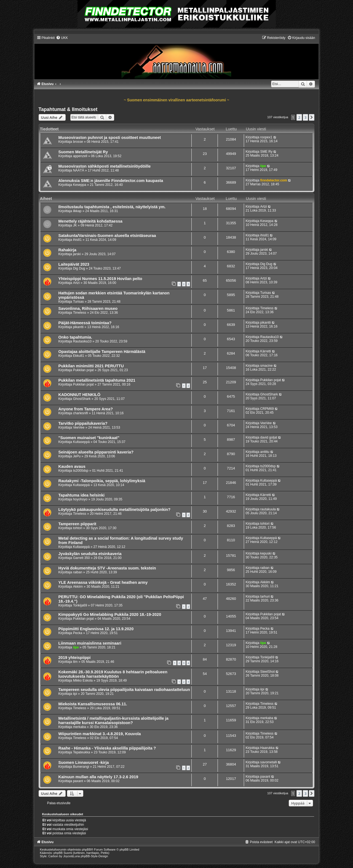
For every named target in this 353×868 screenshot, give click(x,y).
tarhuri (265, 597)
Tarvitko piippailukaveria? (83, 423)
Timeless (80, 313)
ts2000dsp (81, 471)
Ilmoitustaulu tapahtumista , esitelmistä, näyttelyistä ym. (112, 207)
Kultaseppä (81, 442)
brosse (78, 142)
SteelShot (268, 672)
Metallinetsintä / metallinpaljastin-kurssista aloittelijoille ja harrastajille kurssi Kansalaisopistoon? (113, 721)
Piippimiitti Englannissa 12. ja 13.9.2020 (96, 629)
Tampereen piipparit (77, 524)
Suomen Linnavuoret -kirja (84, 763)
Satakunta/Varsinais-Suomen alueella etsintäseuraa (107, 236)
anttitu (265, 452)
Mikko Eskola (83, 680)
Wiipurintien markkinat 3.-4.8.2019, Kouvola (100, 734)
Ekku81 (79, 356)
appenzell (80, 156)
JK (75, 225)
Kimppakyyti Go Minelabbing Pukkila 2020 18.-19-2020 (110, 614)
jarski (77, 254)
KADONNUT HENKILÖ (79, 395)
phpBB (86, 849)
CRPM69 (267, 409)
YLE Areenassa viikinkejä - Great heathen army (103, 582)
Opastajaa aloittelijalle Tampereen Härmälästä (102, 352)
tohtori (78, 528)
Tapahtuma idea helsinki (82, 495)
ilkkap (77, 211)
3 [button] (305, 117)
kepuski (266, 553)
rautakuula (268, 509)
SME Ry (266, 152)
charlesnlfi (81, 413)
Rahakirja (67, 250)
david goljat (269, 437)
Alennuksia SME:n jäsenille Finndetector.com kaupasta (111, 181)
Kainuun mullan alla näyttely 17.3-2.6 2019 (98, 777)
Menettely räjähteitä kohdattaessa (90, 221)
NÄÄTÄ (79, 170)
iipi (75, 694)
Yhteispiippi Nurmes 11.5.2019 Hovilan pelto (100, 279)
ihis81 (77, 240)
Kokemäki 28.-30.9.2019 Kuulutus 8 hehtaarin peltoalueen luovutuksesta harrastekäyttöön (113, 674)
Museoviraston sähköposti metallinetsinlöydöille (105, 166)
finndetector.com (274, 180)
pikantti (78, 327)
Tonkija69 (80, 605)
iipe (263, 166)
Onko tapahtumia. (75, 337)
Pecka (78, 633)
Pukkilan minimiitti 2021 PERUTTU (91, 366)
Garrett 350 (81, 558)
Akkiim (78, 587)
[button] (312, 117)
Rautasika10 (82, 341)
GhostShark (82, 399)
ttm (75, 662)
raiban (78, 572)
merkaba (80, 727)
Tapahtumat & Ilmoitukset (68, 109)
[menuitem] (62, 38)
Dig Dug (79, 268)
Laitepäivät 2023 (74, 264)
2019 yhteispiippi (75, 658)
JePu (77, 456)
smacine (267, 366)
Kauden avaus (72, 466)
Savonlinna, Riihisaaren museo (88, 308)
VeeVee (79, 428)
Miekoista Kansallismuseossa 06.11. (93, 704)
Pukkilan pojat (83, 370)
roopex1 (266, 137)
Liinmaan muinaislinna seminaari (90, 643)
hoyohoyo (80, 499)
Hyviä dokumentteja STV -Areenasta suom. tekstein (107, 568)
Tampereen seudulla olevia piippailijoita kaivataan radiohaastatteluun (124, 690)
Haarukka (268, 748)
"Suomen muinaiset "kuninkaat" (89, 438)
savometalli (269, 762)
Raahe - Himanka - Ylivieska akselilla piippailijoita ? (107, 748)
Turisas (78, 302)
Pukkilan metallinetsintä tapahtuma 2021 (97, 380)
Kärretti (266, 351)
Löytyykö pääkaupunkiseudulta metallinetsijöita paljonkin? (115, 510)
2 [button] (299, 117)
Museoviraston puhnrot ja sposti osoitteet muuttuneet (110, 138)
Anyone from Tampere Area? (86, 409)
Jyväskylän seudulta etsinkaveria (90, 554)
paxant (78, 781)
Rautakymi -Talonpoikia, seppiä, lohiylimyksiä (102, 481)
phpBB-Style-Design (94, 856)
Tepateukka (82, 752)
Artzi (264, 207)
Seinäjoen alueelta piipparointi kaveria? (96, 452)
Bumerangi (81, 767)
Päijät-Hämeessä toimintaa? (85, 323)
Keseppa (80, 185)
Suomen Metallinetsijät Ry (83, 152)
